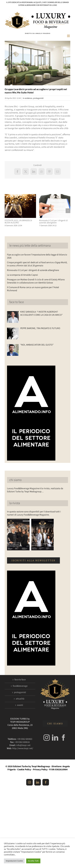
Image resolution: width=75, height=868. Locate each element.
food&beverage (20, 686)
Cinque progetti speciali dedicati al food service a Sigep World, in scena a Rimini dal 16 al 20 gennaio (37, 264)
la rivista (15, 503)
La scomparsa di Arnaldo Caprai (22, 275)
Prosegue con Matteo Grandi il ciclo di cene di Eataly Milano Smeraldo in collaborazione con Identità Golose (36, 281)
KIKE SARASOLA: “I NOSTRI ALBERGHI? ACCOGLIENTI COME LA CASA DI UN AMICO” (41, 313)
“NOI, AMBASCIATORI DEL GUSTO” (37, 345)
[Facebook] (63, 738)
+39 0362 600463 (25, 739)
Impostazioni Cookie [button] (14, 861)
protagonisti (38, 98)
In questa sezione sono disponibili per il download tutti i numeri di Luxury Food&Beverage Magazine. (34, 513)
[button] (7, 211)
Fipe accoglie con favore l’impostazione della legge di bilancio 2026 (37, 256)
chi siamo (16, 480)
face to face (17, 302)
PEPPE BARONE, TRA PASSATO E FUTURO (40, 328)
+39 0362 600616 (22, 742)
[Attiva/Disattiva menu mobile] (69, 36)
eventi (20, 705)
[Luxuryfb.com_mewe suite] (37, 63)
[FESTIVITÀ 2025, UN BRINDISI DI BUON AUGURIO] (20, 196)
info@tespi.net (23, 745)
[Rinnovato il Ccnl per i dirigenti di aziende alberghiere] (55, 196)
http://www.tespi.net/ (23, 748)
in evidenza (28, 98)
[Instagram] (47, 738)
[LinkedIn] (55, 738)
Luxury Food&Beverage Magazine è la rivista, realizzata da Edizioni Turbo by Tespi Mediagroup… (35, 490)
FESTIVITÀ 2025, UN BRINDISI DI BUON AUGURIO (18, 222)
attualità (20, 699)
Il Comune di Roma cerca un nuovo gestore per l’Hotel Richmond (33, 289)
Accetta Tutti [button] (33, 861)
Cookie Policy (24, 770)
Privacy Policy (40, 770)
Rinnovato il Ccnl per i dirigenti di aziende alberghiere (53, 222)
